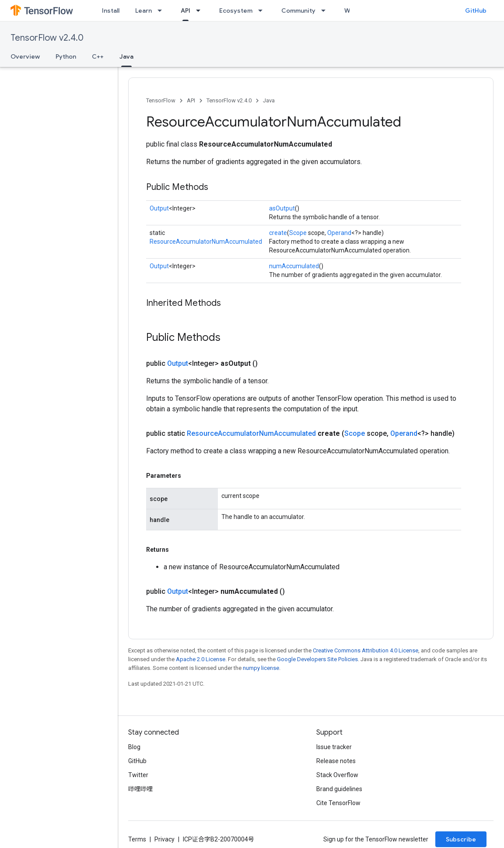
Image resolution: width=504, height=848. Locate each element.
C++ (98, 56)
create (278, 233)
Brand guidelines (339, 789)
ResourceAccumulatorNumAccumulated (206, 242)
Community (298, 11)
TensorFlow (161, 100)
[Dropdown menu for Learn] (162, 11)
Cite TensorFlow (338, 803)
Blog (134, 747)
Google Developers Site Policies (317, 659)
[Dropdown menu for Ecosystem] (263, 11)
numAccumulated (294, 266)
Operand (339, 233)
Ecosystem (236, 11)
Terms (137, 839)
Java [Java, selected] (126, 56)
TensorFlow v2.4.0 (47, 38)
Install (111, 11)
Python (66, 56)
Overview (25, 56)
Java (269, 100)
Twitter (138, 775)
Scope (298, 233)
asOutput (282, 208)
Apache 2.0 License (201, 659)
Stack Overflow (337, 775)
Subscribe (461, 839)
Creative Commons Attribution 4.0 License (366, 650)
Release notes (336, 761)
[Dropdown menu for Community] (326, 11)
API (191, 100)
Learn (143, 11)
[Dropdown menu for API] (201, 11)
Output (159, 208)
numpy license (261, 668)
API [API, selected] (185, 11)
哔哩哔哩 (140, 789)
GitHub (476, 11)
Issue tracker (334, 747)
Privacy (164, 839)
